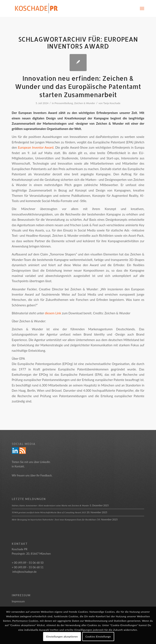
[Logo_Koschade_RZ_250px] (65, 8)
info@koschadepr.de (24, 572)
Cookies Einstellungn (98, 637)
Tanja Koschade (112, 103)
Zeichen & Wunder (85, 103)
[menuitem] (142, 8)
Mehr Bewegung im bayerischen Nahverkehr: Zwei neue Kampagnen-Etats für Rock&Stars (54, 520)
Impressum (18, 601)
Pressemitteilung (64, 103)
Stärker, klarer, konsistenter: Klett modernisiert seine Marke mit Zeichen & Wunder (50, 505)
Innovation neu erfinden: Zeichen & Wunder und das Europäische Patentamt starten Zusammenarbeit (78, 86)
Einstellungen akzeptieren (62, 637)
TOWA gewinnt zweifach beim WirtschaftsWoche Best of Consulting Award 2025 (49, 512)
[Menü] (142, 8)
